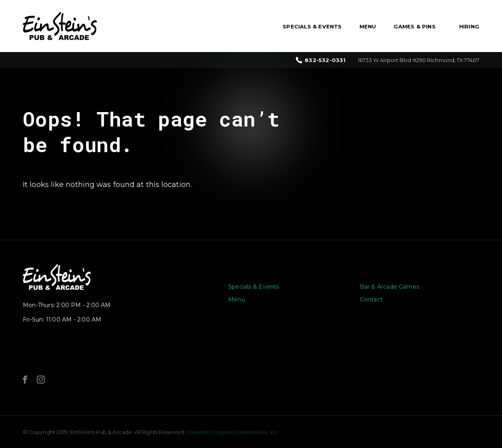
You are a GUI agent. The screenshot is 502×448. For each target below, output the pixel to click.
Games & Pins (414, 26)
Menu (368, 26)
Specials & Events (312, 26)
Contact (371, 299)
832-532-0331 (325, 60)
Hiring (469, 26)
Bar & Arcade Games (390, 287)
